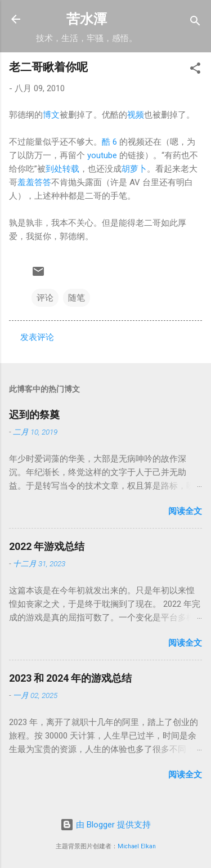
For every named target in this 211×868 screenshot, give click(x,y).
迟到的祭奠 (34, 415)
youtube (102, 155)
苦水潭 (87, 19)
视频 (136, 115)
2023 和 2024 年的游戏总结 (70, 678)
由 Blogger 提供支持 (105, 825)
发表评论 (37, 337)
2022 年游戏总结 (47, 546)
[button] (195, 70)
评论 (45, 298)
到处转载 (62, 169)
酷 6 (109, 142)
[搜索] (195, 23)
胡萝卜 (134, 169)
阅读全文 (185, 511)
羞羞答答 (34, 182)
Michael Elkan (137, 846)
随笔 (77, 298)
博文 (51, 115)
